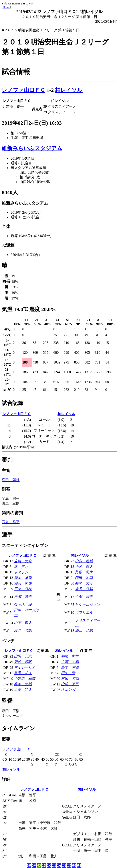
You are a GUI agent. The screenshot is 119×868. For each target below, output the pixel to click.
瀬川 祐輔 (84, 631)
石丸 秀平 (11, 522)
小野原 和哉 (25, 678)
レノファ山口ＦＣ (24, 90)
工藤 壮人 (23, 690)
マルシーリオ (25, 667)
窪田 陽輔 (11, 480)
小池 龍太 (84, 567)
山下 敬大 (23, 623)
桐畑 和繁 (70, 656)
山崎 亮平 (70, 684)
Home (6, 7)
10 (74, 865)
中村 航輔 (84, 561)
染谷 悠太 (84, 572)
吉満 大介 (23, 561)
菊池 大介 (84, 583)
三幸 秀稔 (23, 589)
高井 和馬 (23, 631)
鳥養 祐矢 (23, 673)
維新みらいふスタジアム (32, 148)
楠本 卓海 (23, 578)
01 (29, 865)
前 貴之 (21, 567)
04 (44, 865)
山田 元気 (23, 656)
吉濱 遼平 (23, 597)
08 (64, 865)
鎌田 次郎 (84, 578)
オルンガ (68, 690)
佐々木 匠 (23, 605)
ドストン (21, 572)
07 (59, 865)
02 (34, 865)
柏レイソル (69, 90)
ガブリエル (84, 612)
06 (54, 865)
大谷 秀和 (84, 589)
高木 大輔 (23, 684)
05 (49, 865)
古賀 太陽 (70, 662)
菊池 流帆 (23, 662)
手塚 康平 (84, 597)
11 (79, 865)
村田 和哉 (70, 678)
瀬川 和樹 (23, 583)
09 (69, 865)
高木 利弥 (70, 667)
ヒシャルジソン (87, 605)
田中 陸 (68, 673)
